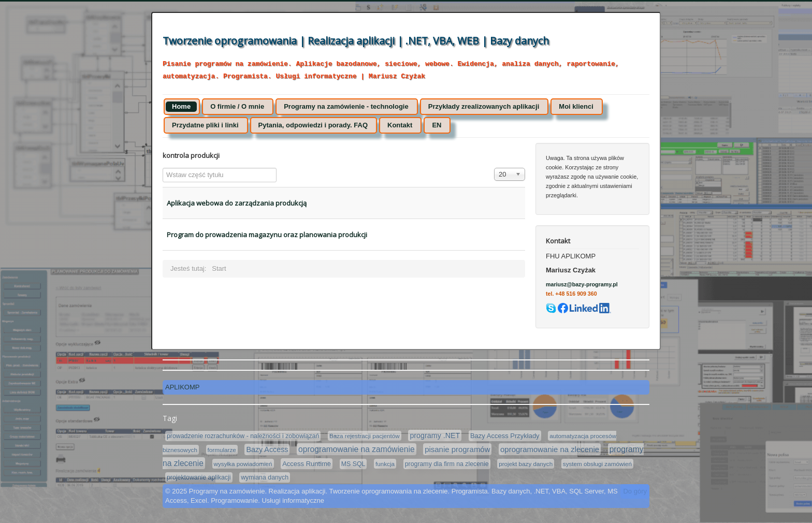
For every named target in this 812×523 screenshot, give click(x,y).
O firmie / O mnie (237, 106)
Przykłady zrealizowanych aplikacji (484, 106)
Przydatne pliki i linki (205, 125)
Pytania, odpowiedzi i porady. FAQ (313, 125)
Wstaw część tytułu (163, 168)
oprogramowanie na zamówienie (357, 449)
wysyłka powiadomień (243, 464)
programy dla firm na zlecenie (447, 464)
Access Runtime (307, 464)
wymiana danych (265, 477)
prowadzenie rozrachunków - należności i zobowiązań (243, 436)
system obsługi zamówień (597, 464)
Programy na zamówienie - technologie (346, 106)
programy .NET (435, 435)
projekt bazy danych (526, 464)
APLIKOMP (182, 387)
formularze (222, 450)
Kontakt (400, 125)
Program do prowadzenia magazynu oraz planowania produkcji (267, 235)
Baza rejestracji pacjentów (365, 436)
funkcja (385, 464)
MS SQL (353, 464)
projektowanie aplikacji (199, 477)
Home (181, 106)
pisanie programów (457, 449)
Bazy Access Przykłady (505, 436)
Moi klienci (576, 106)
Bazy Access (267, 449)
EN (437, 125)
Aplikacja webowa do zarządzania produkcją (237, 203)
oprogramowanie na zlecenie (550, 449)
